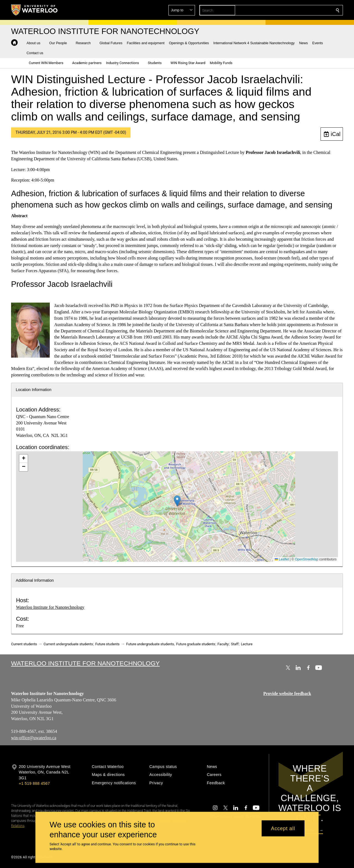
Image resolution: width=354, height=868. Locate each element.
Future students (107, 644)
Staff (235, 644)
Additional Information (35, 580)
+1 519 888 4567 (34, 783)
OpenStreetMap (307, 559)
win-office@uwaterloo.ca (34, 737)
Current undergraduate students (68, 644)
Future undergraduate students (150, 644)
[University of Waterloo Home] (35, 10)
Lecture (247, 644)
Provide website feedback (287, 693)
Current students (24, 644)
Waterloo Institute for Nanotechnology (50, 607)
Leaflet (282, 559)
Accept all (283, 828)
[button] (298, 10)
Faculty (223, 644)
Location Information (34, 390)
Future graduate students (196, 644)
